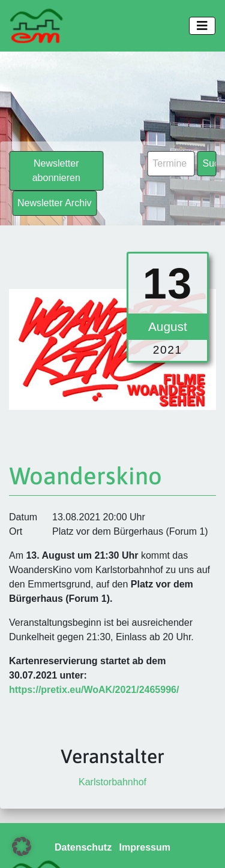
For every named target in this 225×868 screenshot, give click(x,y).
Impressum (145, 847)
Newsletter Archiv (55, 203)
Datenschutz (83, 847)
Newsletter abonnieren (56, 171)
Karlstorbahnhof (112, 782)
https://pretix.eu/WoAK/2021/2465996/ (94, 690)
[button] (22, 846)
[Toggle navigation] (202, 26)
